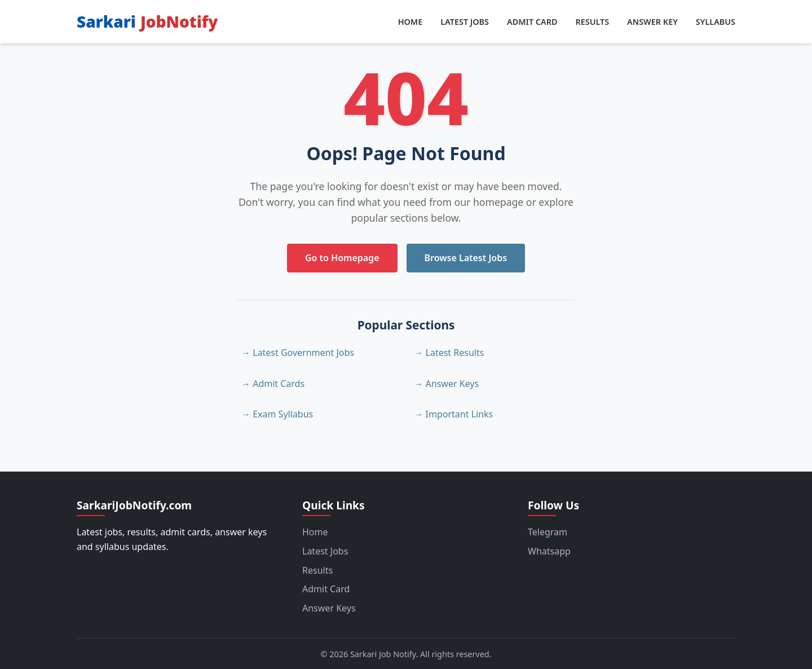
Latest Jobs (465, 22)
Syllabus (716, 22)
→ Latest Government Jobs (298, 353)
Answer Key (652, 22)
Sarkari (147, 22)
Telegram (548, 532)
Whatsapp (549, 551)
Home (411, 22)
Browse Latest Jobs (466, 258)
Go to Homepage (342, 258)
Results (592, 22)
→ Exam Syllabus (277, 414)
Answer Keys (329, 608)
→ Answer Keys (446, 384)
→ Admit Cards (273, 384)
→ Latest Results (449, 353)
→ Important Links (453, 414)
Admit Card (532, 22)
